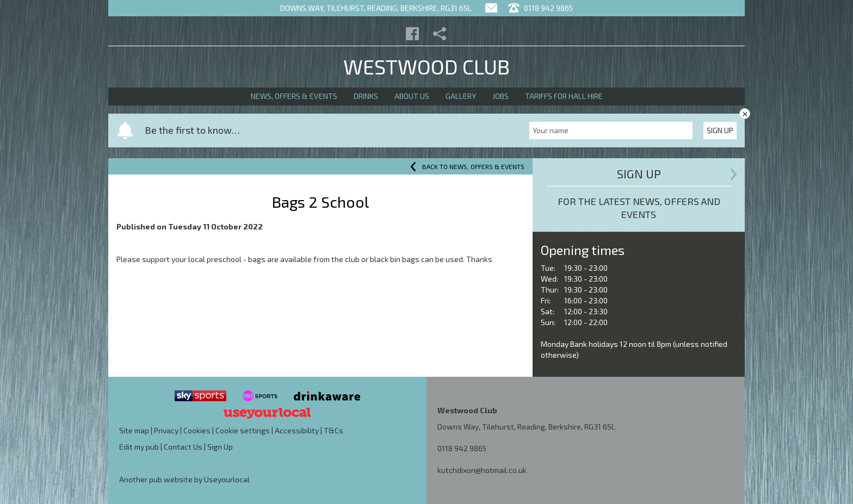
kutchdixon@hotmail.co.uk (482, 470)
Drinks (366, 96)
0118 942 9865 (462, 448)
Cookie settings (243, 430)
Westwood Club (426, 66)
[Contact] (491, 8)
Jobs (500, 96)
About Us (412, 96)
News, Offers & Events (294, 96)
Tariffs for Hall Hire (564, 96)
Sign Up (720, 130)
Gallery (461, 96)
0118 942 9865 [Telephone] (540, 8)
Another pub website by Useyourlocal (184, 479)
